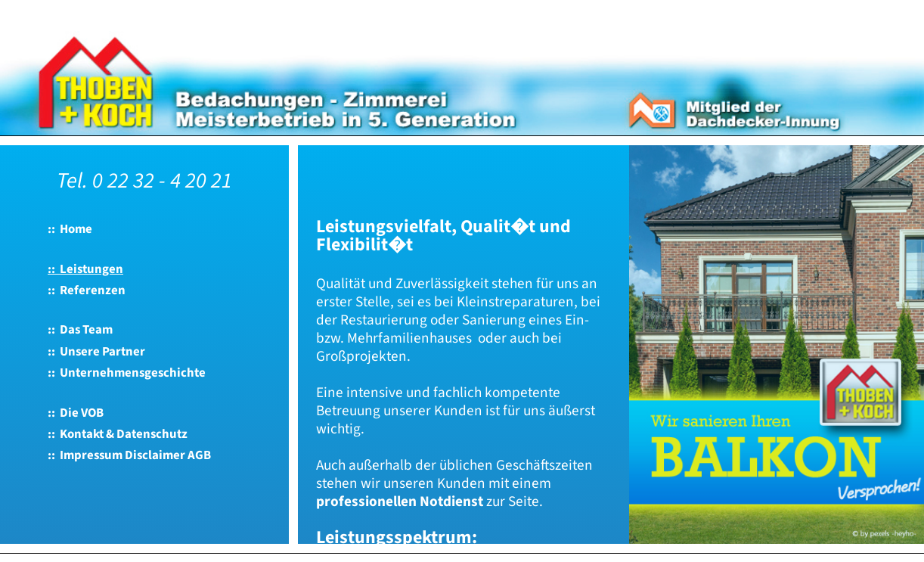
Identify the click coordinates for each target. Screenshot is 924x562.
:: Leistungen (85, 269)
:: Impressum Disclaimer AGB (129, 455)
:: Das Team (80, 330)
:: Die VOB (76, 413)
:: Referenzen (87, 290)
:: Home (70, 229)
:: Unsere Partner (96, 352)
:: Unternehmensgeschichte (127, 373)
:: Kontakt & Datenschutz (118, 434)
